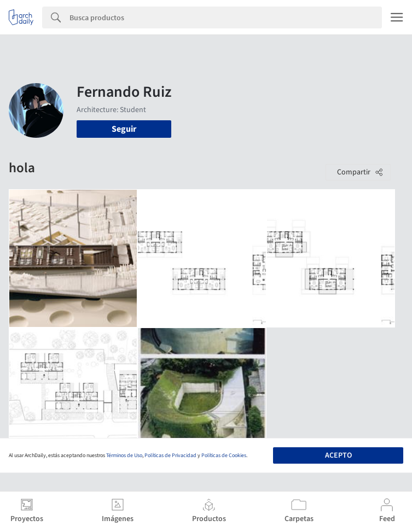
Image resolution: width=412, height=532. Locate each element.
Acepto (338, 455)
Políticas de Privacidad (170, 455)
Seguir (124, 129)
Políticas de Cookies (224, 455)
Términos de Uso (124, 455)
